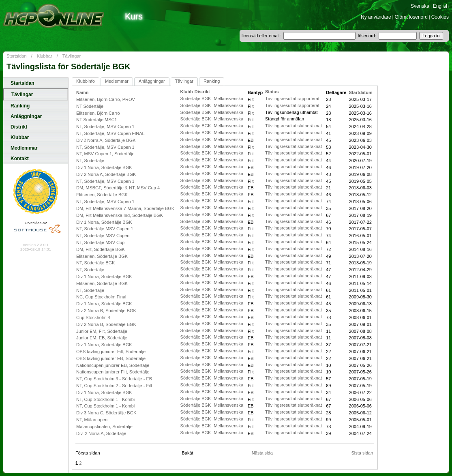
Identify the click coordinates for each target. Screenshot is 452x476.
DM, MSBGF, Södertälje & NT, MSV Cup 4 (118, 188)
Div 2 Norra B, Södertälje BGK (106, 311)
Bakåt (187, 453)
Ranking (20, 106)
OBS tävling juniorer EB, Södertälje (111, 358)
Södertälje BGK (196, 99)
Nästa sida (262, 453)
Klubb (187, 92)
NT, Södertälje (90, 161)
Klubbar (45, 56)
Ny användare (376, 17)
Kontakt (20, 159)
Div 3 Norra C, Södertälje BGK (106, 413)
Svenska (420, 6)
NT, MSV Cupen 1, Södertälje (105, 154)
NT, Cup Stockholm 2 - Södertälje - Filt (114, 386)
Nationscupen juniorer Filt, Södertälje (113, 372)
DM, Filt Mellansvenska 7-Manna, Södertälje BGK (125, 208)
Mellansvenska (228, 99)
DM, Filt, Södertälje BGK (101, 249)
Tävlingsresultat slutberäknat (293, 126)
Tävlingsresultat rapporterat (292, 99)
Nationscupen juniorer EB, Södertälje (113, 365)
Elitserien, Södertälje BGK (102, 195)
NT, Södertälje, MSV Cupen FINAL (110, 133)
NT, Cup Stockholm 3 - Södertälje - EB (114, 379)
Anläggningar (26, 116)
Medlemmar (24, 148)
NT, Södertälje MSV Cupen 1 (105, 229)
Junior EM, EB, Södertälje (102, 338)
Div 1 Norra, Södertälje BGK (104, 167)
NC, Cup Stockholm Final (101, 297)
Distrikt (19, 127)
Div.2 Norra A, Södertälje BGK (106, 140)
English (441, 6)
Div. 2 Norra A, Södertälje (101, 433)
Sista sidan (362, 453)
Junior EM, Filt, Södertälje (102, 331)
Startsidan (17, 56)
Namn (82, 92)
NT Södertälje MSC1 (97, 120)
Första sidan (88, 453)
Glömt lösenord (411, 17)
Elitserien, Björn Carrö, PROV (106, 99)
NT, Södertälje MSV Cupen (103, 236)
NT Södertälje (90, 106)
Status (272, 92)
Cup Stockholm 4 (93, 317)
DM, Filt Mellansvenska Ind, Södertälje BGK (120, 215)
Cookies (440, 17)
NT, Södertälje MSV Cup (100, 242)
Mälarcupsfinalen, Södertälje (104, 427)
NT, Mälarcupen (92, 420)
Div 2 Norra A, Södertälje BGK (106, 174)
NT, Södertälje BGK (95, 263)
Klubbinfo (86, 81)
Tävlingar (72, 56)
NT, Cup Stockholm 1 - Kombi (105, 399)
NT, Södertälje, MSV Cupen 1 (105, 127)
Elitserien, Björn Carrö (98, 113)
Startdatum (361, 92)
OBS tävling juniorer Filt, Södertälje (111, 352)
